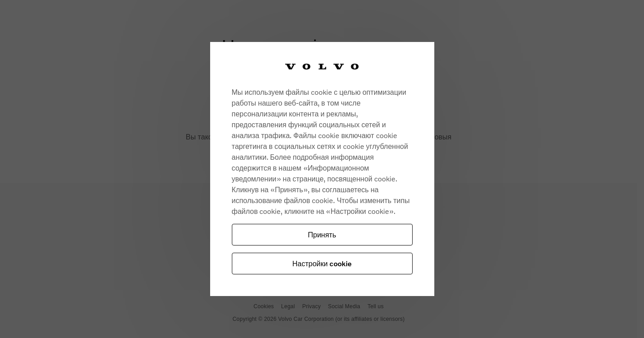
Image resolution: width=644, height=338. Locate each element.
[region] (322, 169)
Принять (322, 234)
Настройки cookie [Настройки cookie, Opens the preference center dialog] (322, 263)
